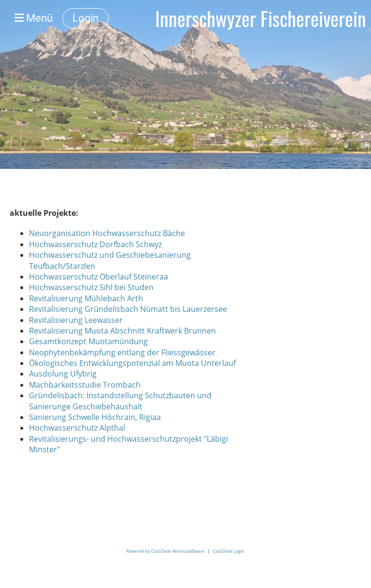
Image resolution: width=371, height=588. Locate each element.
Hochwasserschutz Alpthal (77, 428)
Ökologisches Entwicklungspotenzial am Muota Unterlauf (132, 363)
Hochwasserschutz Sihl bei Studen (91, 287)
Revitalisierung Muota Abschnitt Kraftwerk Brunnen (122, 331)
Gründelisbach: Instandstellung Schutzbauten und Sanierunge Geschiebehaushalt (120, 401)
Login (86, 18)
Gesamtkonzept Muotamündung (88, 341)
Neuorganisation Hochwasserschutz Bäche (107, 233)
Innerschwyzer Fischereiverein (261, 18)
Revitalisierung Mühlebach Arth (86, 298)
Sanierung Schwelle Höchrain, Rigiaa (95, 417)
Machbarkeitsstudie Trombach (85, 385)
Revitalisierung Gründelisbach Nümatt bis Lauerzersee (128, 309)
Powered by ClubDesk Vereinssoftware (165, 551)
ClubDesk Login (228, 551)
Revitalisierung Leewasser (76, 320)
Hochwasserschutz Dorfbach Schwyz (95, 244)
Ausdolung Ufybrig (63, 374)
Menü (34, 18)
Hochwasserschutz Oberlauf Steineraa (99, 277)
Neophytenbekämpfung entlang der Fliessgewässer (122, 352)
